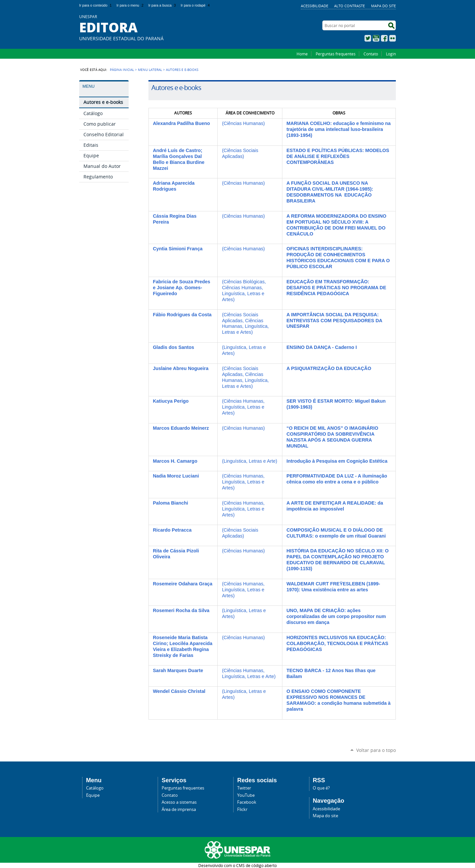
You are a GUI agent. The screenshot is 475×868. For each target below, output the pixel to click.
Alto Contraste (349, 6)
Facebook (384, 38)
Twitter (368, 38)
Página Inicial (122, 70)
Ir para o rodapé (196, 5)
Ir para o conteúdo (96, 5)
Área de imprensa (179, 809)
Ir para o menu (130, 5)
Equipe (93, 795)
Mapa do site (383, 6)
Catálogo (95, 788)
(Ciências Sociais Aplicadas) (240, 153)
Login (391, 54)
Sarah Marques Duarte (178, 670)
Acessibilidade (315, 6)
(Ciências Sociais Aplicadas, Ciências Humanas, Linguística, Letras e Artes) (245, 324)
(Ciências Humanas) (243, 123)
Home (302, 54)
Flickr (393, 38)
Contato (371, 54)
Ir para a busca (163, 5)
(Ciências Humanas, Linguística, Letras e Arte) (249, 673)
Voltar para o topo (376, 750)
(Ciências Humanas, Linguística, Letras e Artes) (243, 407)
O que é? (321, 788)
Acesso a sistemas (179, 802)
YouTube (376, 38)
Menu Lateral (150, 70)
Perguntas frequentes (336, 54)
